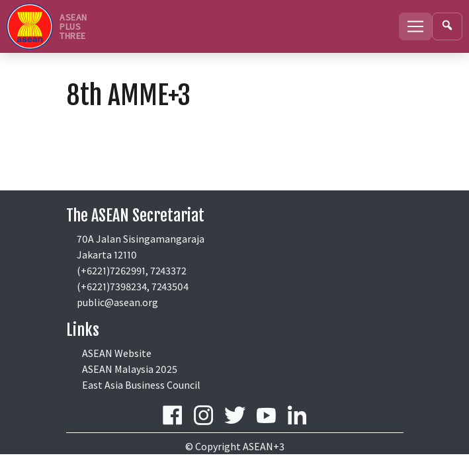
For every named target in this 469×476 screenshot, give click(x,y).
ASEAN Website (117, 353)
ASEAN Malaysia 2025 (130, 369)
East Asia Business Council (141, 385)
